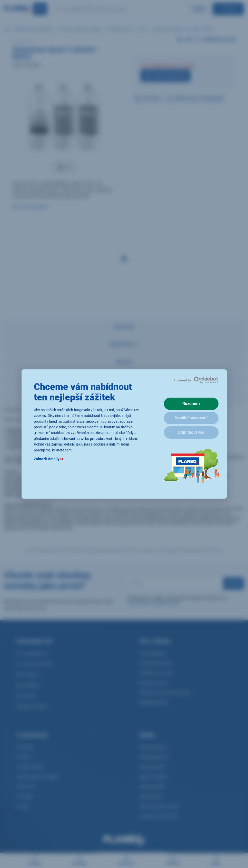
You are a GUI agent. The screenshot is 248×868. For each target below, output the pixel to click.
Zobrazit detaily (49, 459)
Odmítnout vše (191, 432)
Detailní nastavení (191, 418)
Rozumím (191, 404)
